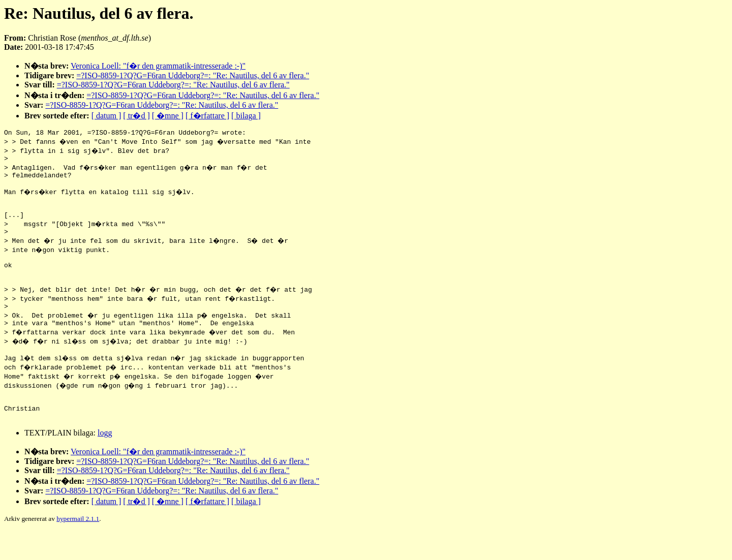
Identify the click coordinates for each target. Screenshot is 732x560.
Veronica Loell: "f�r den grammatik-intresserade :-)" (158, 66)
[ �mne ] (168, 116)
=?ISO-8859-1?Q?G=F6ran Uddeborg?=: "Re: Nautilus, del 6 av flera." (193, 75)
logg (105, 462)
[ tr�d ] (136, 116)
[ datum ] (106, 116)
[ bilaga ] (246, 116)
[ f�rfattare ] (207, 116)
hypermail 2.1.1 (78, 548)
